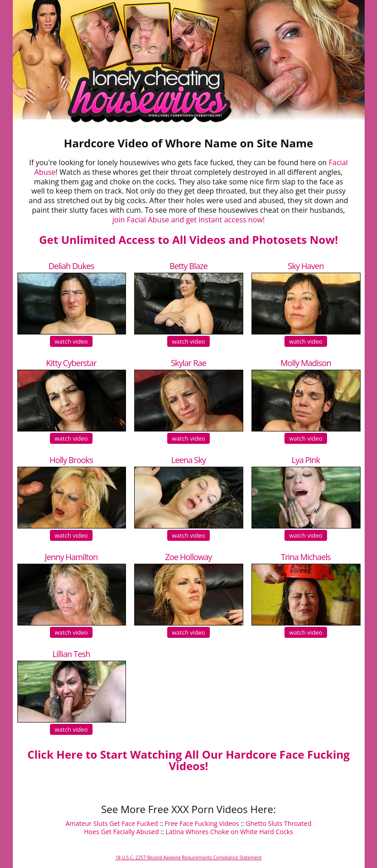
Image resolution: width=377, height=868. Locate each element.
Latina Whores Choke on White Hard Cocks (229, 832)
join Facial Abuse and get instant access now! (188, 220)
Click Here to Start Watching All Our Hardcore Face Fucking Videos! (189, 760)
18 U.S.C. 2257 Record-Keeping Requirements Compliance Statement (188, 857)
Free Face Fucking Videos (202, 823)
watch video (71, 341)
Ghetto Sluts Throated (278, 823)
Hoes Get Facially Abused (121, 832)
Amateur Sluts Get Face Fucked (112, 823)
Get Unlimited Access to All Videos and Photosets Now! (188, 240)
